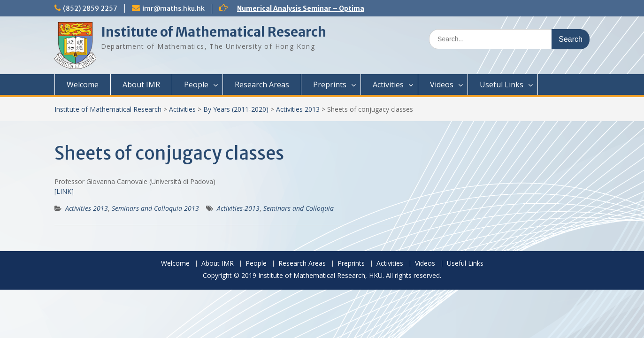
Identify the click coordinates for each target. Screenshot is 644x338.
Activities (388, 84)
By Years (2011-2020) (236, 109)
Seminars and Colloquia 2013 (155, 208)
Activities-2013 (238, 208)
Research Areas (262, 84)
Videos (442, 84)
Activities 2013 (298, 109)
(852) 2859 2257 (90, 8)
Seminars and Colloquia (299, 208)
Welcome (83, 84)
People (196, 84)
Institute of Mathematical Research (214, 32)
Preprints (330, 84)
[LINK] (64, 191)
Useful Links (502, 84)
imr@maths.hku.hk (173, 8)
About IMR (141, 84)
